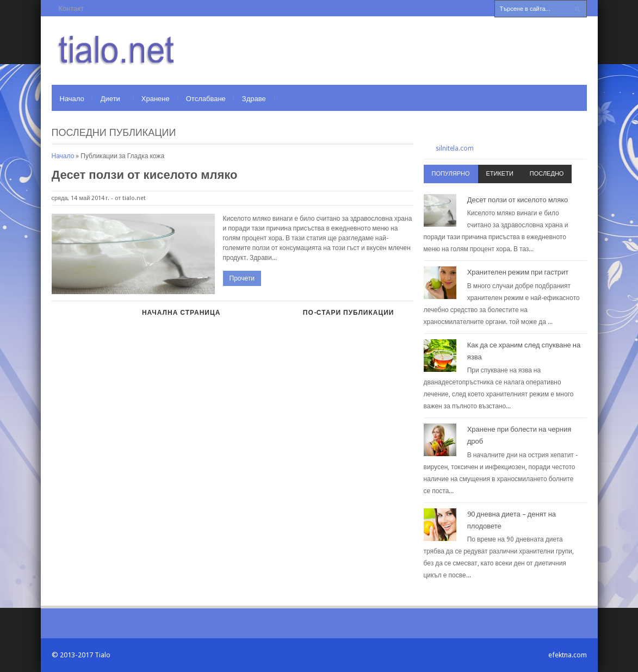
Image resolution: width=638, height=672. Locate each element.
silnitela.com (455, 148)
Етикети (500, 174)
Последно (547, 174)
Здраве (254, 99)
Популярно (451, 174)
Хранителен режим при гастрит (518, 272)
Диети (110, 99)
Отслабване (206, 99)
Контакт (72, 8)
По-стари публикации (349, 313)
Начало (72, 99)
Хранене (156, 99)
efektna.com (568, 655)
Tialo (103, 655)
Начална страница (181, 313)
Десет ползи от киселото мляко (145, 175)
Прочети (242, 278)
